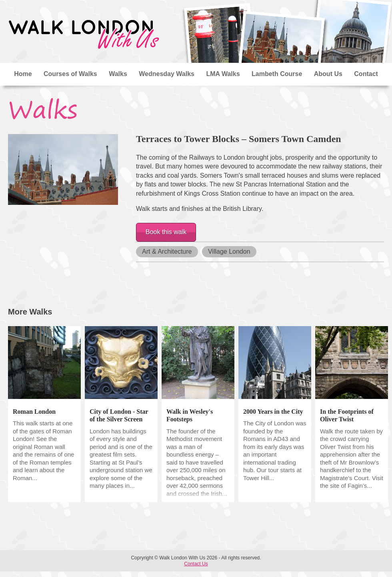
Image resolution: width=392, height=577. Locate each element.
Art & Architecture (167, 251)
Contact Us (196, 564)
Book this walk (166, 232)
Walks (118, 74)
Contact (366, 74)
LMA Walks (223, 74)
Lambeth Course (277, 74)
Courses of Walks (70, 74)
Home (23, 74)
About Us (328, 74)
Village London (229, 251)
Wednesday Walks (167, 74)
